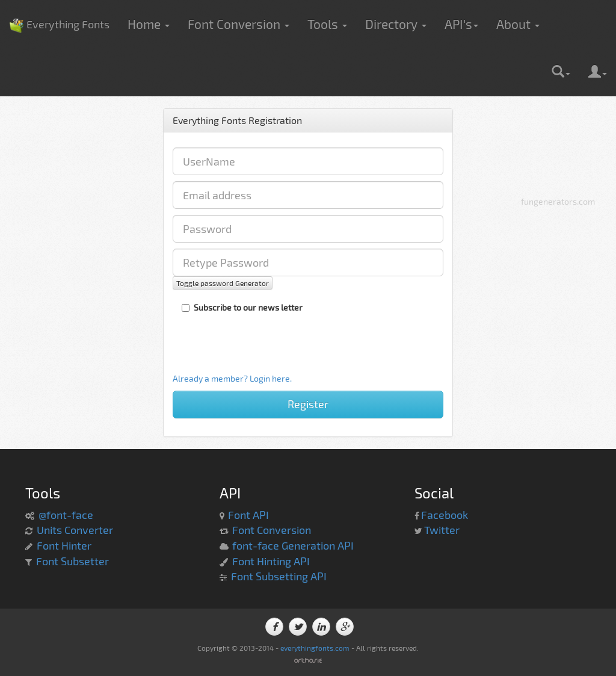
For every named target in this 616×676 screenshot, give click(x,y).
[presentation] (255, 349)
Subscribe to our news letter (242, 307)
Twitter (442, 530)
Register (308, 404)
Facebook (445, 515)
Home (149, 24)
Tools (327, 24)
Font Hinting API (271, 561)
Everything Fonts (59, 6)
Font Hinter (64, 545)
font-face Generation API (293, 545)
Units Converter (75, 530)
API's (461, 24)
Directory (396, 24)
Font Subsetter (72, 561)
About (518, 24)
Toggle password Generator (223, 283)
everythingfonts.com (315, 648)
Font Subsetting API (279, 576)
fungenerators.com (558, 201)
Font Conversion (239, 24)
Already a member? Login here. (232, 378)
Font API (248, 515)
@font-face (66, 515)
